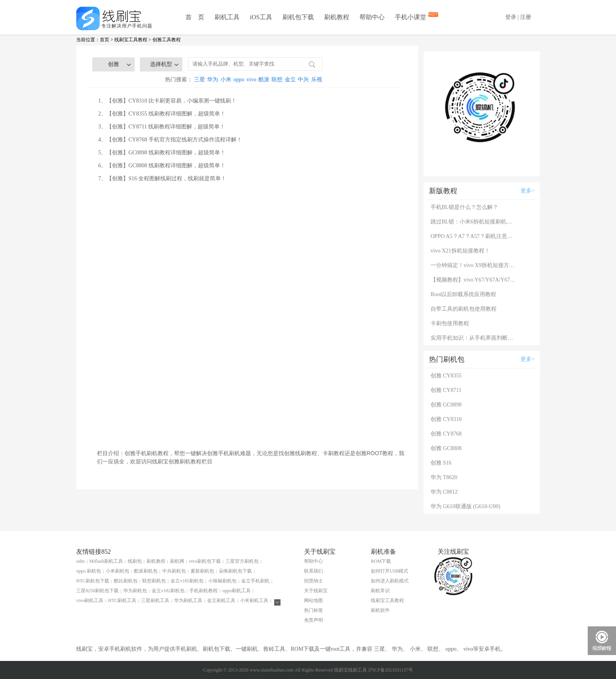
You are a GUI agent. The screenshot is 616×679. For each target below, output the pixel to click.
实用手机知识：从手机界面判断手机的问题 (474, 338)
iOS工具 (261, 17)
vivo (252, 80)
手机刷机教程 (203, 591)
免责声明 (313, 620)
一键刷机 (247, 649)
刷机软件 (380, 610)
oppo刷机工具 (236, 591)
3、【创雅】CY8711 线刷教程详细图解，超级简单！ (162, 127)
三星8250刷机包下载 (97, 591)
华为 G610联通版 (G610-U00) (465, 506)
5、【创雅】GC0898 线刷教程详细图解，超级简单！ (162, 153)
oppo (239, 80)
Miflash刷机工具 (106, 561)
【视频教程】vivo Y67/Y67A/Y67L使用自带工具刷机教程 (474, 280)
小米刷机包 (117, 571)
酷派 (264, 80)
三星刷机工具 (155, 600)
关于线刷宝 (316, 591)
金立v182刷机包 (168, 591)
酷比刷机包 (126, 581)
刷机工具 (227, 17)
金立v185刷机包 (187, 581)
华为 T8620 (444, 477)
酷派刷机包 (146, 571)
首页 (104, 40)
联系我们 (313, 571)
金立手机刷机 (255, 581)
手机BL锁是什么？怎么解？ (464, 207)
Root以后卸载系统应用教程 (463, 294)
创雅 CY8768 (446, 434)
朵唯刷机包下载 (235, 571)
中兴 (303, 80)
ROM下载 (381, 561)
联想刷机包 (154, 581)
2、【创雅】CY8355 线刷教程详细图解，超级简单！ (162, 114)
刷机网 (177, 561)
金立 (290, 80)
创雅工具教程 (167, 40)
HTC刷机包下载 (93, 581)
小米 (226, 80)
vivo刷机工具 (90, 600)
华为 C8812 (444, 492)
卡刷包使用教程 (450, 323)
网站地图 (313, 600)
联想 (277, 80)
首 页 (195, 17)
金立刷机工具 (221, 600)
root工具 (341, 649)
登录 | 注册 (518, 17)
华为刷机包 (135, 591)
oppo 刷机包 (89, 571)
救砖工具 (274, 649)
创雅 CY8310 (446, 419)
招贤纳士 (313, 581)
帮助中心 (372, 17)
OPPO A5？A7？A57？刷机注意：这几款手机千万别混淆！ (474, 236)
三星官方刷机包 (242, 561)
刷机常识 (380, 591)
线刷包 (135, 561)
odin (80, 561)
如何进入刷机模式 (390, 581)
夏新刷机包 (202, 571)
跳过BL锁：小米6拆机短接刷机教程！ (474, 222)
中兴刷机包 (174, 571)
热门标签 (313, 610)
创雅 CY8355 (446, 376)
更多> (528, 191)
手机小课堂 (411, 17)
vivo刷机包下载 (205, 561)
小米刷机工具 (254, 600)
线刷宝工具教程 (131, 40)
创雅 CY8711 (446, 390)
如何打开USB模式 (390, 571)
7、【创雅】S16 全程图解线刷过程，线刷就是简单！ (162, 178)
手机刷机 (186, 649)
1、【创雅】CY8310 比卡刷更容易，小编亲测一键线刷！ (167, 101)
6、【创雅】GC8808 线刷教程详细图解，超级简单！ (162, 166)
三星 (200, 80)
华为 (213, 80)
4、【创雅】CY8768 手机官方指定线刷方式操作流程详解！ (170, 140)
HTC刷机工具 (122, 600)
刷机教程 (337, 17)
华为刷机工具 (188, 600)
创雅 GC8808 (446, 448)
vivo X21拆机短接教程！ (460, 251)
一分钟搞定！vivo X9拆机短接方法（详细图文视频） (474, 265)
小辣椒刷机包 (222, 581)
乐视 (317, 80)
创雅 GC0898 (446, 405)
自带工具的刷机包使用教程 (464, 309)
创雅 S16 (441, 463)
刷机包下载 (298, 17)
